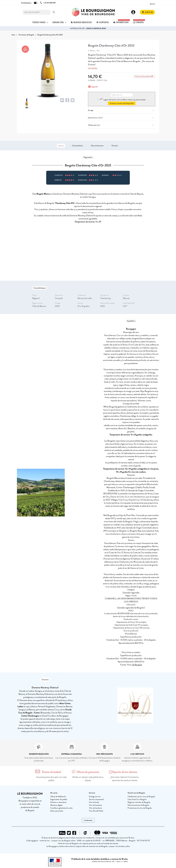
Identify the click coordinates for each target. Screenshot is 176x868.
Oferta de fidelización (58, 797)
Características (77, 146)
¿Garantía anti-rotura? (122, 118)
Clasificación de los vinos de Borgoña (141, 797)
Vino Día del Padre (96, 811)
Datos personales (57, 811)
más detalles (93, 68)
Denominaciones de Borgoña (138, 805)
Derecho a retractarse (58, 802)
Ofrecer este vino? (122, 125)
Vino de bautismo (96, 805)
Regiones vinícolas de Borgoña (139, 802)
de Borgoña (137, 665)
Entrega (122, 110)
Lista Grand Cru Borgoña (137, 799)
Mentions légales (56, 805)
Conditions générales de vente (61, 808)
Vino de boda (94, 802)
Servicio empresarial (96, 799)
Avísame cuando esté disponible (122, 103)
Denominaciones (97, 146)
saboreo (61, 146)
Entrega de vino (95, 797)
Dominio (115, 146)
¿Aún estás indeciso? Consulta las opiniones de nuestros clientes (125, 779)
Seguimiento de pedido (59, 799)
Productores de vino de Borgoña (140, 808)
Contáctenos (88, 820)
